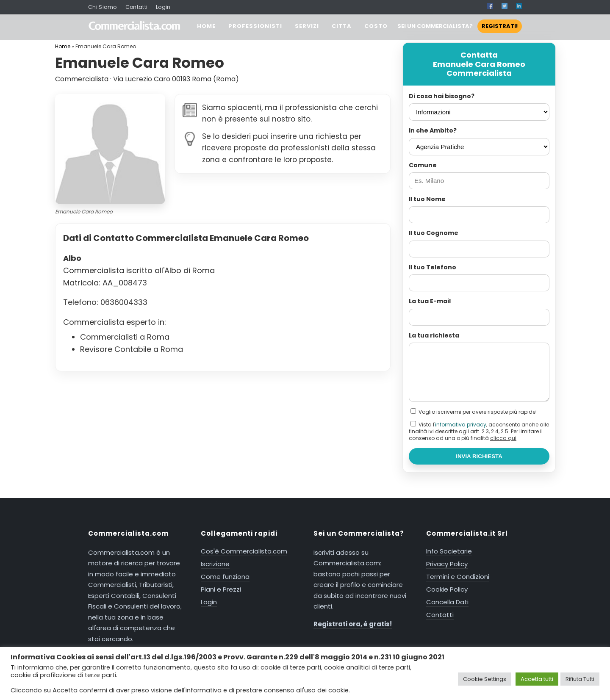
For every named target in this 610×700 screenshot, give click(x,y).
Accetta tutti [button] (537, 679)
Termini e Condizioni (458, 577)
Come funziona (225, 577)
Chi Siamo (103, 7)
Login (163, 7)
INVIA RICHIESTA (479, 456)
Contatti (136, 7)
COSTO (376, 26)
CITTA (342, 26)
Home (63, 46)
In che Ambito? (433, 130)
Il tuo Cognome (434, 233)
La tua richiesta (434, 335)
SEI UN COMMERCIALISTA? (460, 26)
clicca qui (503, 438)
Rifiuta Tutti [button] (580, 679)
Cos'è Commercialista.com (244, 551)
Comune (423, 165)
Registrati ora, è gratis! (353, 624)
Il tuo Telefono (433, 267)
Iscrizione (215, 564)
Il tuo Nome (427, 199)
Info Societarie (449, 551)
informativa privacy (461, 425)
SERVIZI (307, 26)
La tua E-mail (430, 301)
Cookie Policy (447, 589)
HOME (206, 26)
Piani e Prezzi (221, 589)
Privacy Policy (447, 564)
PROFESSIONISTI (255, 26)
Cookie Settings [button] (485, 679)
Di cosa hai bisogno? (442, 96)
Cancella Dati (447, 602)
